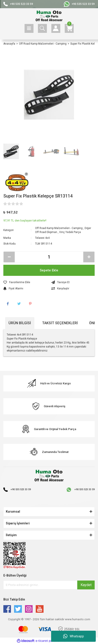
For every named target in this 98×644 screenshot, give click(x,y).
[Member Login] (56, 28)
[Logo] (49, 16)
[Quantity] (49, 257)
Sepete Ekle (49, 270)
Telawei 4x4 (42, 238)
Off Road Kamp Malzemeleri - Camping (59, 228)
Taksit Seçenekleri (60, 323)
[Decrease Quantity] (9, 257)
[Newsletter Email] (49, 585)
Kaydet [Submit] (86, 585)
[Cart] (69, 28)
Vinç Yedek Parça (70, 232)
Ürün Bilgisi (20, 323)
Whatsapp (74, 636)
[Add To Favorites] (25, 282)
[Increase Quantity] (89, 257)
